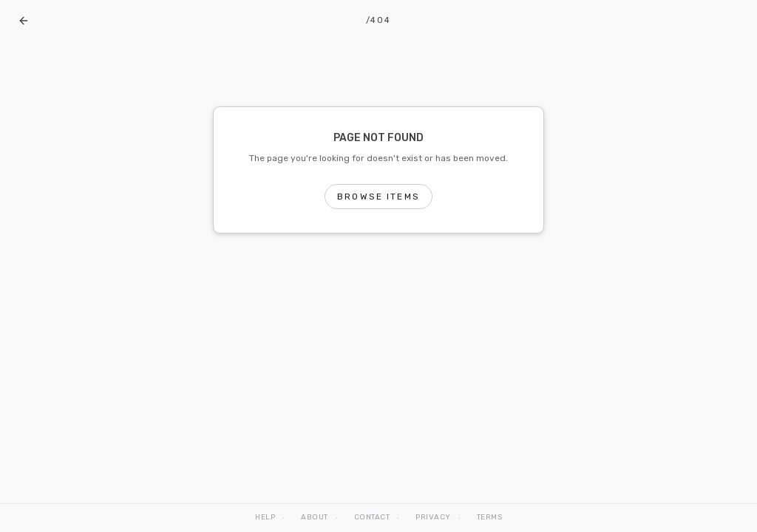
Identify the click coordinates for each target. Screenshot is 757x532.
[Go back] (24, 21)
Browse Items (378, 197)
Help (265, 517)
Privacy (433, 517)
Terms (490, 517)
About (315, 517)
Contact (372, 517)
